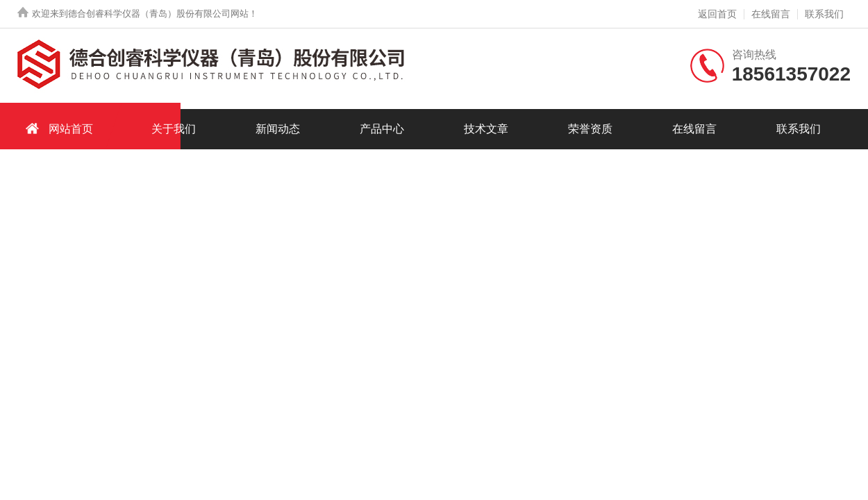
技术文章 (486, 129)
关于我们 (174, 129)
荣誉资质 (590, 129)
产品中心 (382, 129)
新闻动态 (278, 129)
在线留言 (771, 14)
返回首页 (717, 14)
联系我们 (824, 14)
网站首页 (57, 128)
